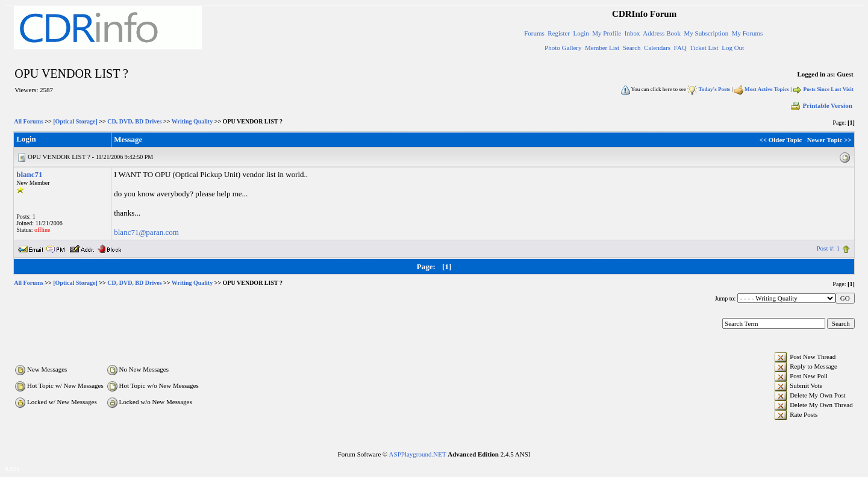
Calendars (657, 48)
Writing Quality (192, 121)
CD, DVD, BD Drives (134, 121)
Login (581, 33)
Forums (534, 33)
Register (559, 33)
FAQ (680, 48)
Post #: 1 (828, 248)
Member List (602, 48)
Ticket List (704, 48)
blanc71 (29, 174)
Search (632, 48)
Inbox (632, 33)
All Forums (29, 121)
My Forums (748, 33)
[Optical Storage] (75, 121)
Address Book (662, 33)
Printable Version (821, 105)
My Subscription (706, 33)
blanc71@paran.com (146, 232)
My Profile (607, 33)
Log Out (733, 48)
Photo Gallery (563, 48)
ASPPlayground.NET (418, 454)
